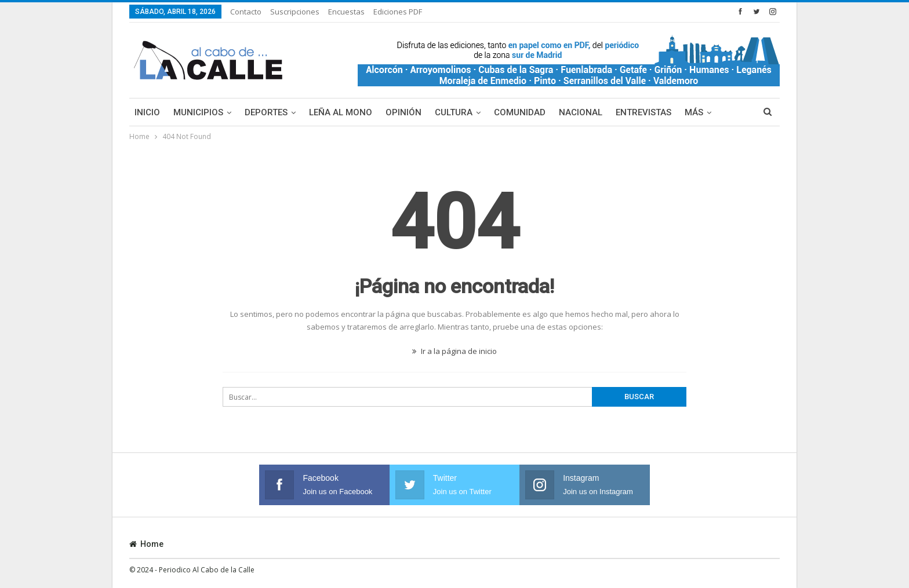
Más (694, 112)
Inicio (147, 112)
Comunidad (520, 112)
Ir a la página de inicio (454, 351)
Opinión (403, 112)
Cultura (454, 112)
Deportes (266, 112)
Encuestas (346, 12)
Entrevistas (643, 112)
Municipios (198, 112)
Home (146, 544)
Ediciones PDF (398, 12)
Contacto (246, 12)
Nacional (581, 112)
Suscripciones (295, 12)
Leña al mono (341, 112)
